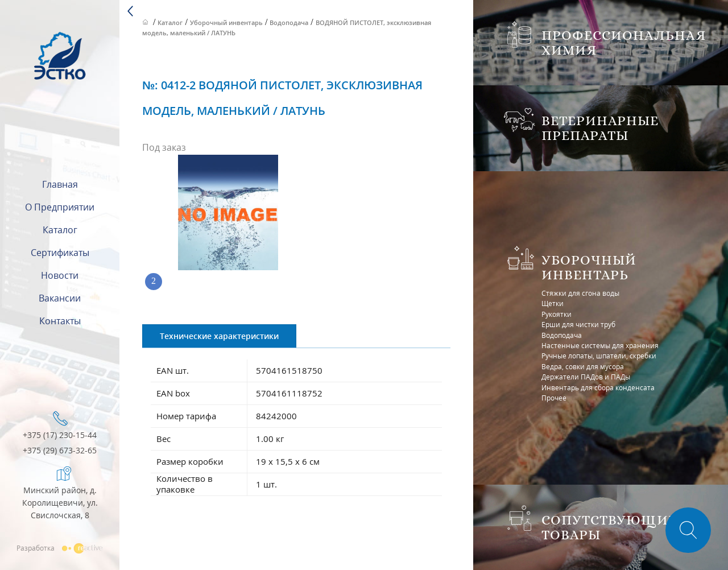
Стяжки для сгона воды (580, 293)
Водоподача (562, 335)
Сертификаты (60, 253)
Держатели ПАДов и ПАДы (586, 377)
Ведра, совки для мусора (583, 367)
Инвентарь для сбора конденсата (598, 388)
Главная (60, 184)
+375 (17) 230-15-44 (60, 435)
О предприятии (60, 207)
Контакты (60, 321)
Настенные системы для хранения (600, 346)
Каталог (60, 230)
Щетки (553, 303)
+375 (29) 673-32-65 (60, 451)
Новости (60, 275)
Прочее (554, 398)
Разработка (60, 548)
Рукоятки (557, 314)
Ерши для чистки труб (578, 325)
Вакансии (60, 298)
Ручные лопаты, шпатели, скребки (599, 356)
